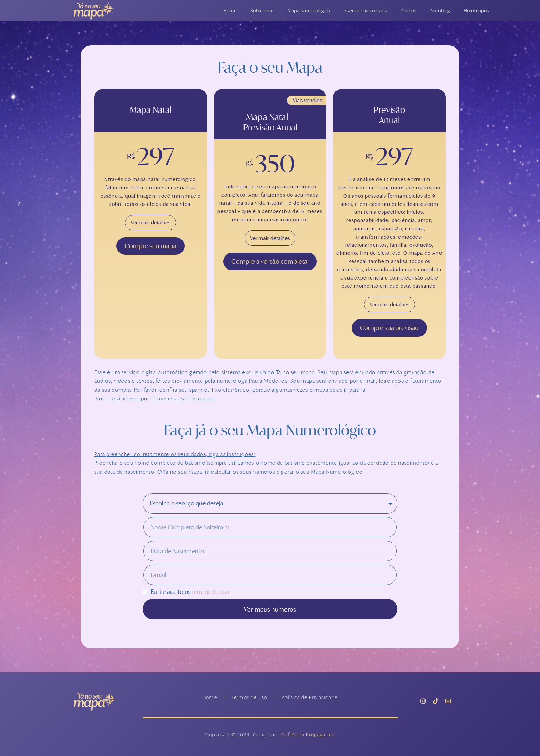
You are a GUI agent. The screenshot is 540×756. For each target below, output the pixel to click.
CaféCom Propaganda (308, 734)
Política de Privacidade (309, 697)
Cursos (409, 10)
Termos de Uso (249, 697)
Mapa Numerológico (309, 10)
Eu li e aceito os (190, 592)
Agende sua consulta (366, 10)
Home (230, 10)
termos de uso (210, 592)
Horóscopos (476, 10)
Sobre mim (262, 10)
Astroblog (440, 10)
